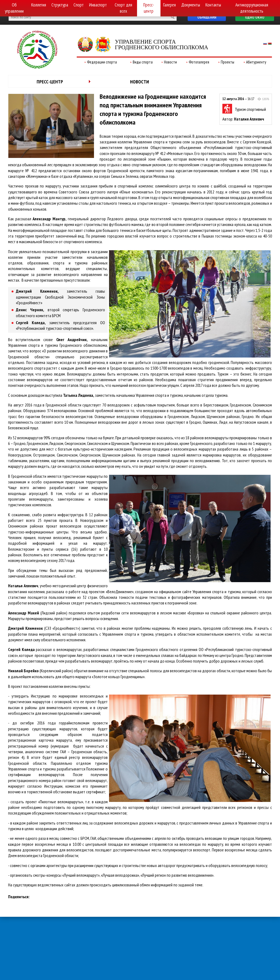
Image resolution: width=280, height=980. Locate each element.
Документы (191, 5)
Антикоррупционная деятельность (252, 8)
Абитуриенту (256, 62)
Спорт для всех (123, 8)
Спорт (79, 5)
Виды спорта (143, 62)
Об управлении (14, 8)
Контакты (213, 5)
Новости (170, 62)
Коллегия (39, 5)
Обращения (207, 17)
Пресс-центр (149, 8)
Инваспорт (98, 5)
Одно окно (255, 17)
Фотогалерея (199, 62)
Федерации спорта (102, 62)
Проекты (227, 62)
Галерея (169, 5)
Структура (60, 5)
